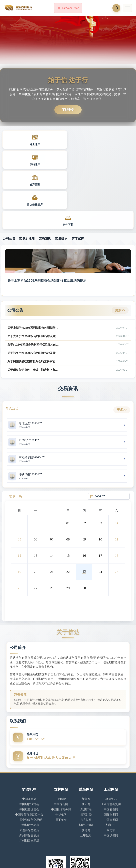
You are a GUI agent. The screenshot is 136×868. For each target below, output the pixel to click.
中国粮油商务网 (61, 772)
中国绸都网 (111, 798)
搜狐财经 (86, 777)
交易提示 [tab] (61, 200)
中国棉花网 (61, 766)
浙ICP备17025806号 (31, 861)
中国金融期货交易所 (29, 782)
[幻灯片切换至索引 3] (53, 55)
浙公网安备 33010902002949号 (65, 861)
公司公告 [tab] (9, 200)
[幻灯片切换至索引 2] (45, 55)
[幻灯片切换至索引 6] (76, 55)
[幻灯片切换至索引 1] (38, 55)
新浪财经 (86, 772)
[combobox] (111, 459)
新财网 (86, 792)
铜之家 (111, 792)
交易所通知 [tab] (27, 200)
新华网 (86, 761)
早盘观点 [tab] (12, 370)
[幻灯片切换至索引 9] (38, 61)
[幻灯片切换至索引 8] (91, 55)
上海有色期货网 (111, 766)
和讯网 (86, 766)
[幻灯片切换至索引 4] (61, 55)
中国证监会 (29, 761)
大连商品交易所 (29, 792)
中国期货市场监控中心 (29, 777)
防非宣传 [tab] (78, 200)
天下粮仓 (61, 782)
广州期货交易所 (29, 803)
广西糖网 (61, 761)
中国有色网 (111, 772)
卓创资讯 (111, 761)
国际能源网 (111, 777)
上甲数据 (86, 798)
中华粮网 (61, 777)
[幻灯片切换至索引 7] (83, 55)
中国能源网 (111, 782)
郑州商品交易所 (29, 798)
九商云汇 (111, 787)
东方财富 (86, 782)
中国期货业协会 (29, 766)
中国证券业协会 (29, 772)
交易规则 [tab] (45, 200)
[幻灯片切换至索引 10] (45, 61)
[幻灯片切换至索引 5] (68, 55)
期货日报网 (86, 787)
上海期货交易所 (29, 787)
